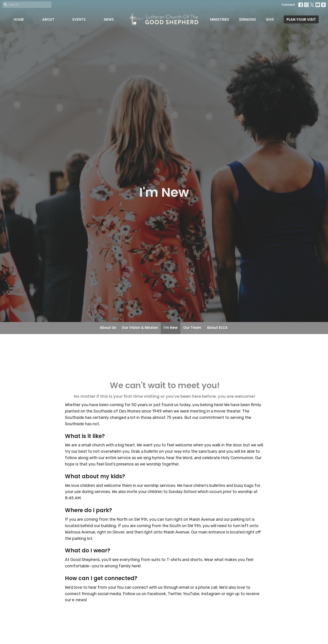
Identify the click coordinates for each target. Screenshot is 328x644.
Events (79, 19)
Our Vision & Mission (140, 328)
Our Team (192, 328)
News (109, 19)
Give (270, 19)
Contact (288, 5)
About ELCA (217, 328)
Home (19, 19)
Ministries (220, 19)
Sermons (247, 19)
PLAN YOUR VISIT (301, 19)
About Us (108, 328)
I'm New (171, 328)
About (48, 19)
